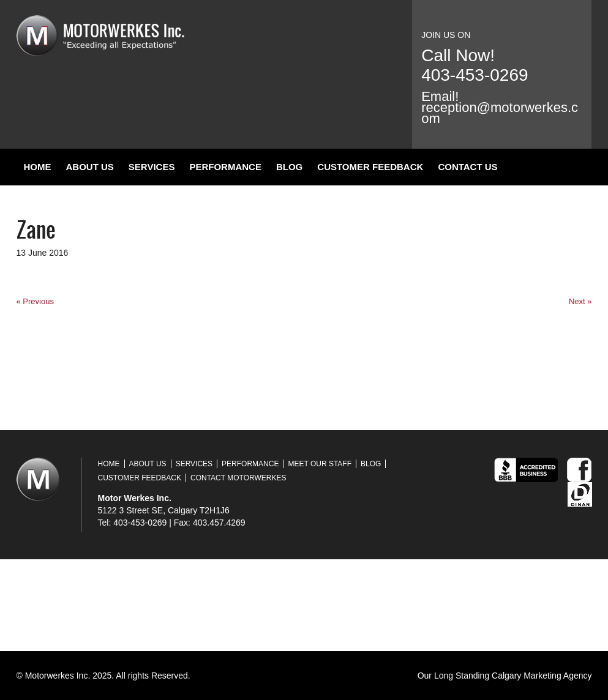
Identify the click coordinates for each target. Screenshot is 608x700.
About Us (90, 167)
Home (38, 167)
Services (152, 167)
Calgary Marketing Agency (542, 676)
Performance (225, 167)
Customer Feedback (370, 167)
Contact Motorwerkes (238, 478)
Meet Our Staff (320, 464)
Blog (289, 167)
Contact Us (467, 167)
